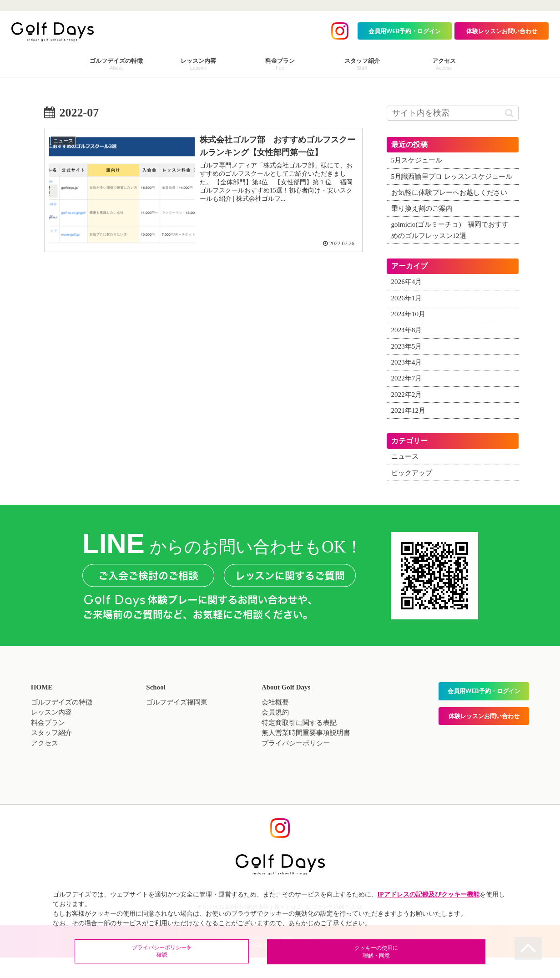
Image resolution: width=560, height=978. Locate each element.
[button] (509, 113)
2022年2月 (408, 416)
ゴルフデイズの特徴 (62, 725)
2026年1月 (408, 320)
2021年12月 (410, 432)
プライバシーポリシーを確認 (221, 953)
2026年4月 (408, 304)
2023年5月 (408, 368)
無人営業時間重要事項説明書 (306, 755)
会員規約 (275, 735)
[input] (453, 113)
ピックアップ (413, 495)
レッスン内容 (51, 735)
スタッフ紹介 (51, 755)
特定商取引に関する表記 (299, 745)
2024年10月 (410, 336)
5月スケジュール (419, 160)
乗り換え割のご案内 (424, 231)
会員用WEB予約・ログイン (405, 31)
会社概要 (275, 725)
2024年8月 (408, 352)
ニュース (406, 479)
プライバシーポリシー (296, 765)
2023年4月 (408, 385)
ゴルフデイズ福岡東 (177, 725)
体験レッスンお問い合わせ (502, 31)
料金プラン (48, 745)
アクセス (45, 765)
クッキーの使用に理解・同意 (339, 953)
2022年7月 (408, 400)
